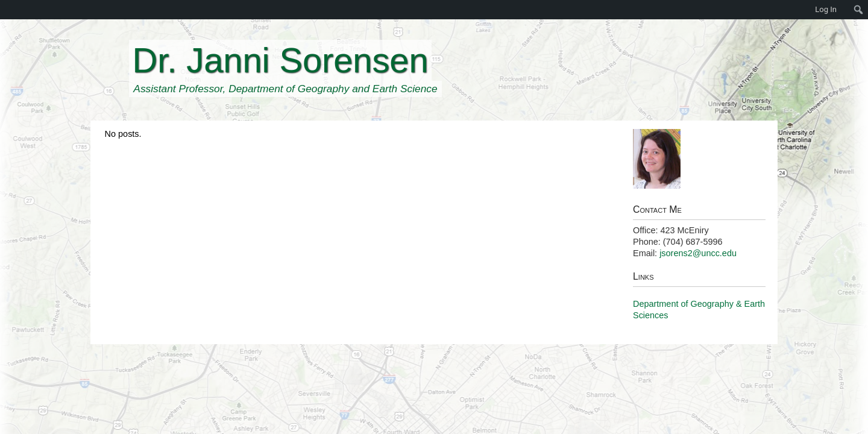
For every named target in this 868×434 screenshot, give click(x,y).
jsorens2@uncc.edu (698, 253)
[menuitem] (6, 10)
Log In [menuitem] (826, 9)
